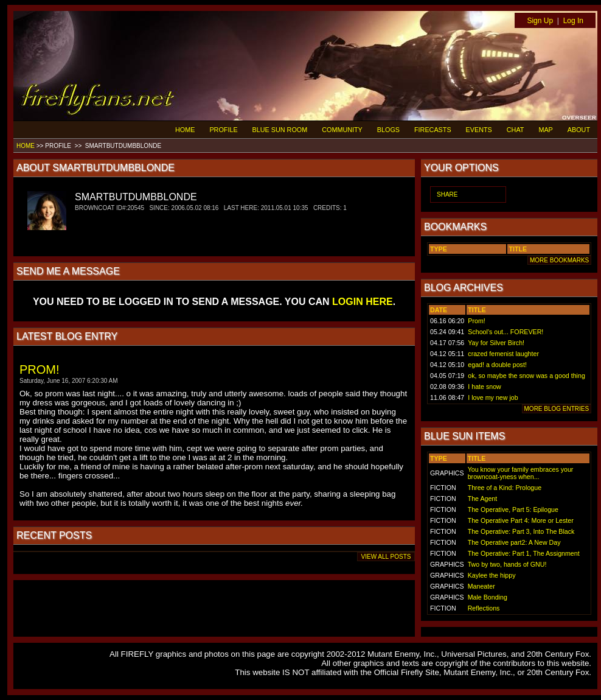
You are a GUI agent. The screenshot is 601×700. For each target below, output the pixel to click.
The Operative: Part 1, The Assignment (524, 553)
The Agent (483, 499)
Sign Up (540, 21)
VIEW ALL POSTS (386, 557)
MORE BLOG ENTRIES (557, 409)
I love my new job (493, 397)
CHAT (516, 130)
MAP (545, 130)
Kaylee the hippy (492, 575)
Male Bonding (488, 597)
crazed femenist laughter (503, 354)
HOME (185, 130)
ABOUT (579, 130)
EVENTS (479, 130)
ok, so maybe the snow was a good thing (526, 376)
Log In (573, 21)
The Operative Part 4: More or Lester (521, 520)
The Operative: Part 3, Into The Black (521, 531)
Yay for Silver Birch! (496, 343)
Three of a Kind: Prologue (505, 488)
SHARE (447, 194)
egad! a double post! (497, 365)
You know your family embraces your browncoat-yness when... (521, 473)
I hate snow (485, 387)
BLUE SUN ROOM (280, 130)
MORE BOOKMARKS (559, 260)
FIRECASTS (433, 130)
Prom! (476, 321)
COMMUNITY (342, 130)
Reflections (484, 608)
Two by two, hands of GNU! (507, 564)
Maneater (481, 586)
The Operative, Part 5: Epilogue (513, 509)
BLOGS (388, 130)
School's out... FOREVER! (505, 332)
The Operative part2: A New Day (514, 542)
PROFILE (223, 130)
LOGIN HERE (363, 302)
